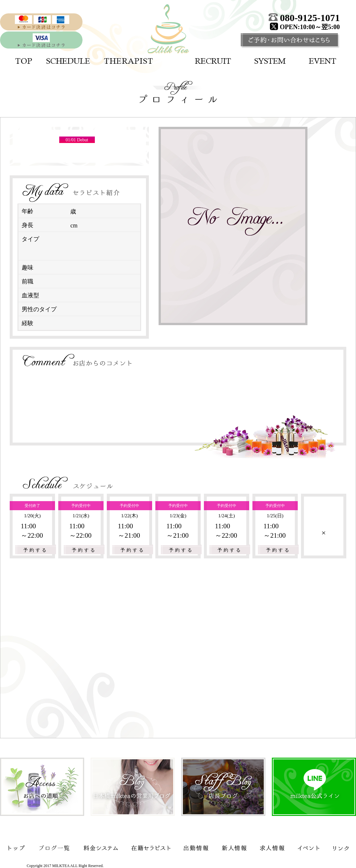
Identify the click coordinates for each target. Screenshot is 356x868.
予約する (36, 550)
